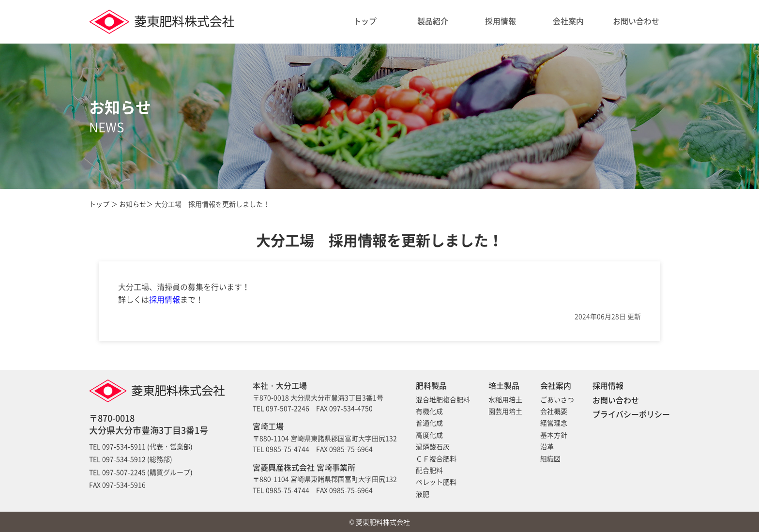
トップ (365, 21)
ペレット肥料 (436, 482)
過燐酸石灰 (433, 446)
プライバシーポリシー (631, 414)
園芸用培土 (505, 411)
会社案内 (568, 21)
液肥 (423, 494)
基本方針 (554, 435)
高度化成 (429, 435)
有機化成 (429, 411)
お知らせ (133, 204)
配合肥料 (429, 470)
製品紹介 (433, 21)
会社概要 (554, 411)
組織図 (550, 458)
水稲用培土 (505, 399)
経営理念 (554, 423)
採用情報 (501, 21)
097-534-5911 (124, 446)
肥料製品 (431, 385)
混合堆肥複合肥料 (443, 399)
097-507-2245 (124, 472)
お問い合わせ (636, 21)
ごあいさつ (557, 399)
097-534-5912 (124, 459)
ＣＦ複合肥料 (436, 458)
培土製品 (504, 385)
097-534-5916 (124, 485)
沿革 (547, 446)
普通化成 (429, 423)
